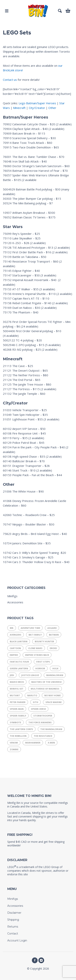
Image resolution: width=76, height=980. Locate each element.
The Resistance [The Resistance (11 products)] (43, 736)
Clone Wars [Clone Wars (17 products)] (35, 648)
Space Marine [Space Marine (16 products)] (54, 702)
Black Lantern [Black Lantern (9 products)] (19, 641)
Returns (13, 927)
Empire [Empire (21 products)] (14, 655)
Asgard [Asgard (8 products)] (52, 628)
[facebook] (35, 960)
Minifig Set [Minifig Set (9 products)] (17, 689)
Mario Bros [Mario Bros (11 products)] (17, 682)
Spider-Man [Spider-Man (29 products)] (17, 709)
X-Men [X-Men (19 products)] (51, 743)
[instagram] (41, 960)
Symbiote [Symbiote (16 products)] (15, 722)
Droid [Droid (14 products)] (53, 648)
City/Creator (37, 108)
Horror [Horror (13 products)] (40, 668)
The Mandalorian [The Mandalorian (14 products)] (51, 729)
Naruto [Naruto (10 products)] (32, 695)
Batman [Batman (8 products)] (54, 635)
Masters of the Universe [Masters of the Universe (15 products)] (46, 682)
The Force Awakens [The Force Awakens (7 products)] (40, 722)
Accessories (15, 602)
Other (52, 108)
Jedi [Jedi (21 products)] (12, 675)
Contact (13, 934)
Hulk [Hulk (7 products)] (55, 668)
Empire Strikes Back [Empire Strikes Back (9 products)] (37, 655)
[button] (7, 11)
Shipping (13, 920)
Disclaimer (14, 913)
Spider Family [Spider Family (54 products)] (18, 716)
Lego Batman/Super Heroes (37, 103)
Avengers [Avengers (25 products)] (16, 635)
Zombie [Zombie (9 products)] (14, 749)
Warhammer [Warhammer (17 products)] (33, 743)
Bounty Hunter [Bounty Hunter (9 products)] (44, 641)
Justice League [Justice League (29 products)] (30, 675)
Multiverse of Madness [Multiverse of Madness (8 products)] (45, 689)
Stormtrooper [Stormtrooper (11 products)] (43, 716)
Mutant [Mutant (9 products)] (15, 695)
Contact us (10, 80)
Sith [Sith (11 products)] (36, 702)
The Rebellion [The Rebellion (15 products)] (18, 736)
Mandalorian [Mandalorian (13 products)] (55, 675)
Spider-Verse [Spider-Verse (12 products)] (38, 709)
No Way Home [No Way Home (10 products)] (52, 695)
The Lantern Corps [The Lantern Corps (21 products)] (21, 729)
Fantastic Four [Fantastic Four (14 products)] (19, 662)
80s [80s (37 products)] (12, 628)
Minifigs (12, 596)
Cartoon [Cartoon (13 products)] (15, 648)
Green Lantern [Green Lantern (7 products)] (19, 668)
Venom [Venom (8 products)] (14, 743)
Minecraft (19, 108)
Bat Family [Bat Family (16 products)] (35, 635)
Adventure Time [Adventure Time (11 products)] (30, 628)
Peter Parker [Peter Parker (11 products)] (18, 702)
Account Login (17, 940)
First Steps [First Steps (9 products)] (43, 662)
